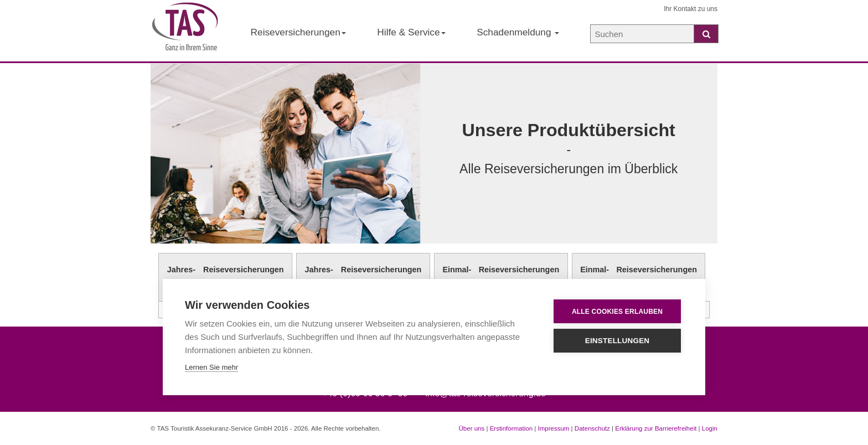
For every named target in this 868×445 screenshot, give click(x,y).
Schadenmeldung (518, 32)
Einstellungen (618, 341)
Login (710, 428)
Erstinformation (511, 428)
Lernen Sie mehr (211, 367)
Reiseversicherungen (298, 32)
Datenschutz (592, 428)
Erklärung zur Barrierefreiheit (656, 428)
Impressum (553, 428)
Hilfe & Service (411, 32)
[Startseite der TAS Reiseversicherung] (185, 31)
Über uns (472, 428)
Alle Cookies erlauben (617, 312)
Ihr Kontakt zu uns (691, 9)
